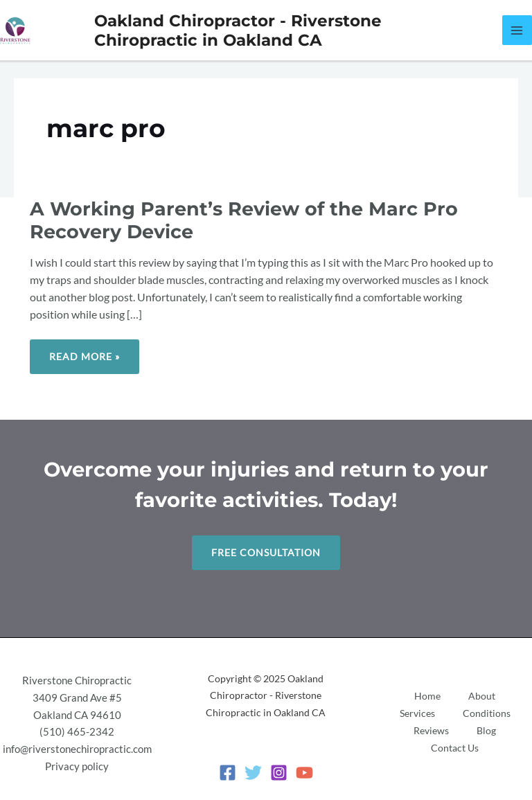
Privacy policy (77, 766)
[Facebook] (228, 773)
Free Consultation (266, 552)
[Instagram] (279, 773)
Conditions (487, 713)
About (482, 696)
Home (427, 696)
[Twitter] (253, 773)
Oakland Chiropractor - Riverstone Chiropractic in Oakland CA (238, 30)
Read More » (84, 351)
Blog (486, 730)
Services (417, 713)
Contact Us (455, 748)
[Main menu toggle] (517, 30)
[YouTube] (304, 773)
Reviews (431, 730)
